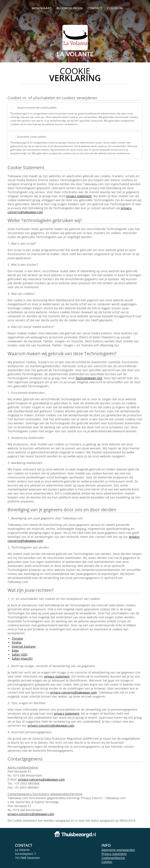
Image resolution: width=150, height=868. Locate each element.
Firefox (17, 642)
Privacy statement (114, 854)
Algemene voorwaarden (118, 850)
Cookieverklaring (113, 858)
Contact (95, 8)
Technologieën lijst (89, 378)
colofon (115, 8)
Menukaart (42, 8)
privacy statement (79, 196)
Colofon (107, 862)
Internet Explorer (24, 646)
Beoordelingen (70, 8)
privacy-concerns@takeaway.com (74, 692)
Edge (15, 650)
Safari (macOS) (22, 658)
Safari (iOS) (20, 654)
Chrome (17, 638)
